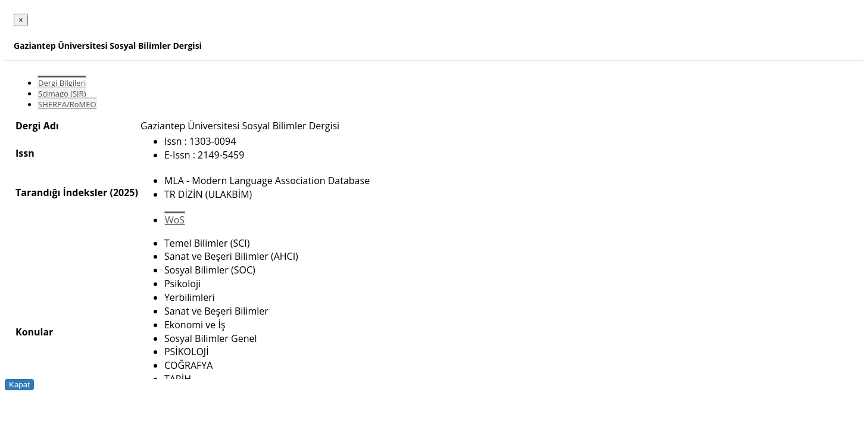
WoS (175, 220)
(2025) (124, 192)
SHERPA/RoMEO (67, 104)
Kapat (19, 385)
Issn (25, 153)
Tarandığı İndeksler (61, 192)
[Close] (21, 20)
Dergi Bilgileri (62, 83)
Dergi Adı (37, 126)
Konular (34, 332)
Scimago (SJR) (62, 94)
